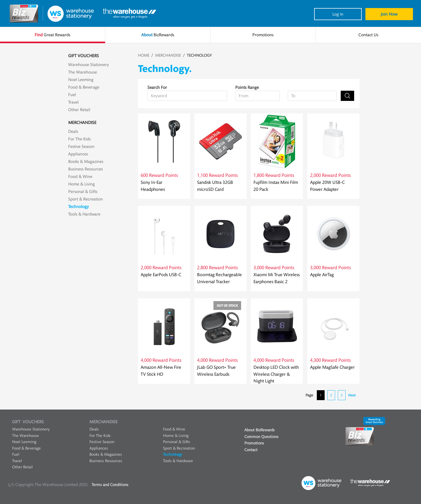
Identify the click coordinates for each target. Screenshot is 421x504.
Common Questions (261, 437)
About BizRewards (260, 430)
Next (352, 395)
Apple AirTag (322, 275)
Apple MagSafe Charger (332, 367)
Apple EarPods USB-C (161, 275)
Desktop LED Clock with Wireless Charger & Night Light (276, 374)
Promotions (254, 443)
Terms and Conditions (110, 485)
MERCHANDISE (168, 55)
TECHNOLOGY (199, 55)
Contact (251, 450)
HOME (144, 55)
